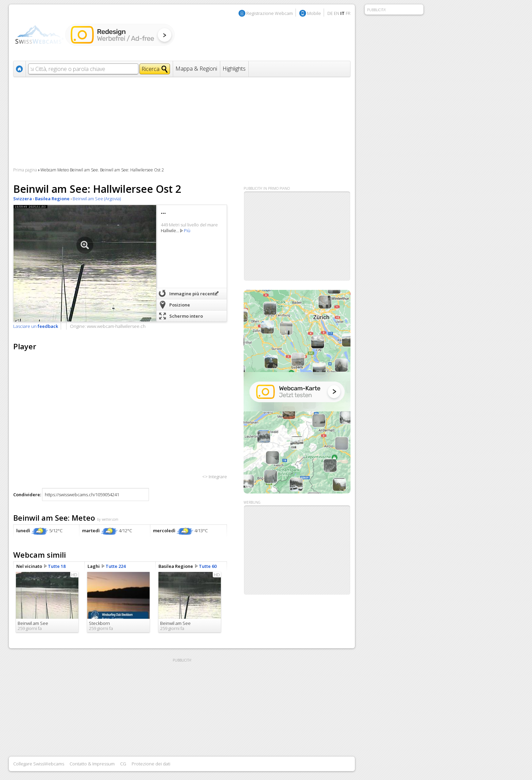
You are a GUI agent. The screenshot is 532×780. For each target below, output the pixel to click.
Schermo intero (186, 316)
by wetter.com (108, 519)
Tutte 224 (116, 566)
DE (330, 13)
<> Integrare (215, 477)
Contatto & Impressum (92, 764)
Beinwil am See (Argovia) (97, 199)
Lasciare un (36, 326)
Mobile (314, 13)
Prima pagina (25, 170)
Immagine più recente (193, 294)
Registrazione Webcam (270, 13)
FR (348, 13)
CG (123, 764)
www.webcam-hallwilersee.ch (116, 326)
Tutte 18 (57, 566)
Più (187, 230)
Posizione (180, 305)
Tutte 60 (208, 566)
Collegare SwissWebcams (39, 764)
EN (337, 13)
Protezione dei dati (151, 764)
